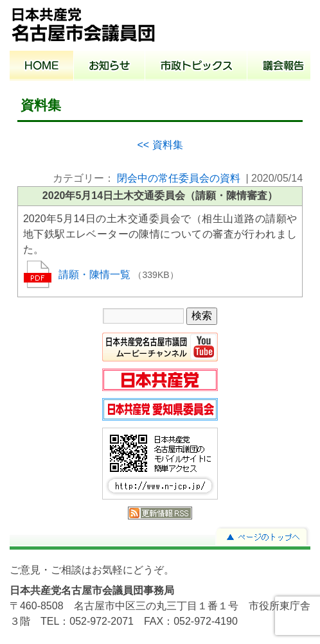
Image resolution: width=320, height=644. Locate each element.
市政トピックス (196, 67)
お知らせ (110, 67)
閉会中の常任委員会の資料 (179, 178)
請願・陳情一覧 (96, 274)
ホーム (42, 67)
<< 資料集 (160, 145)
